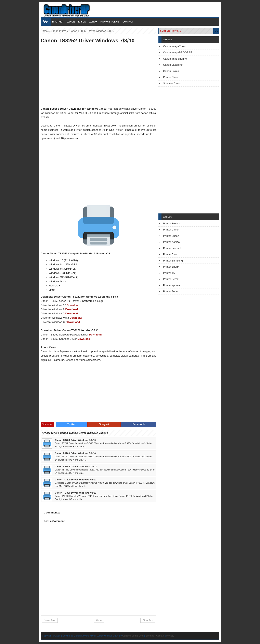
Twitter (71, 424)
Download (73, 305)
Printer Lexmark (172, 248)
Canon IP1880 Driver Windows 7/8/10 (76, 493)
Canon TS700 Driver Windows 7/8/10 (75, 453)
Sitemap (150, 636)
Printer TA (169, 273)
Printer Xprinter (172, 285)
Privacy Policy (110, 22)
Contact (128, 22)
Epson (82, 22)
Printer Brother (172, 223)
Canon (71, 22)
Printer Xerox (171, 279)
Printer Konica (171, 242)
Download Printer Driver (130, 9)
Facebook (139, 424)
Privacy (170, 636)
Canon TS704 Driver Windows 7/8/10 (75, 440)
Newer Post (50, 620)
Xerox (93, 22)
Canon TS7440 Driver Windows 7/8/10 (76, 466)
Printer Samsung (173, 261)
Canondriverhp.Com (133, 636)
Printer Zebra (171, 291)
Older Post (148, 620)
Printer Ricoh (171, 254)
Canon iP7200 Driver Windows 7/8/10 (76, 480)
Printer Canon (171, 77)
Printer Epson (171, 236)
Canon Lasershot (173, 65)
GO (216, 31)
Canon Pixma (58, 31)
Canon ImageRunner (175, 59)
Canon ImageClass (174, 46)
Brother (58, 22)
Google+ (104, 424)
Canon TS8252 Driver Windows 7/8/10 (88, 41)
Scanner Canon (172, 83)
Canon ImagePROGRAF (178, 52)
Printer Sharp (171, 267)
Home (44, 31)
